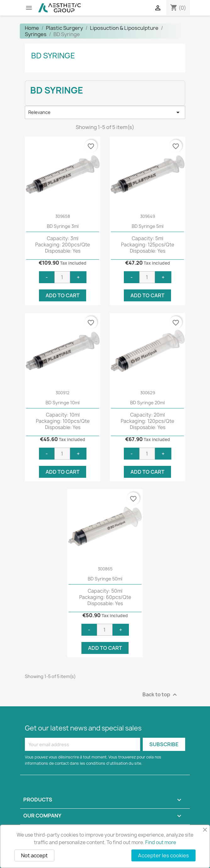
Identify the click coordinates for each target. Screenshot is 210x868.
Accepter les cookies (163, 855)
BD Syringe (53, 56)
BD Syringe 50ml (105, 579)
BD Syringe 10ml (63, 403)
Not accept (34, 855)
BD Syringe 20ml (147, 403)
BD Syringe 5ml (148, 226)
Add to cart (63, 295)
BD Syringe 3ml (63, 226)
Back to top (160, 695)
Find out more (161, 842)
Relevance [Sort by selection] (105, 112)
